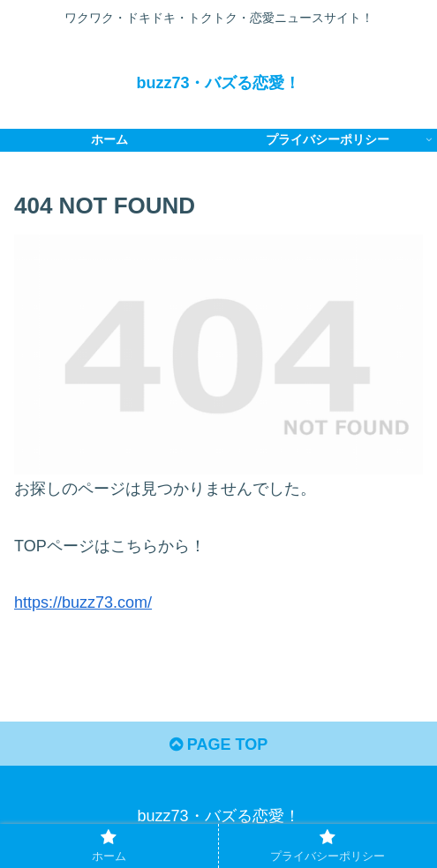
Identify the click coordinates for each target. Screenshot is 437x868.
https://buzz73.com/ (83, 602)
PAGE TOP (218, 745)
